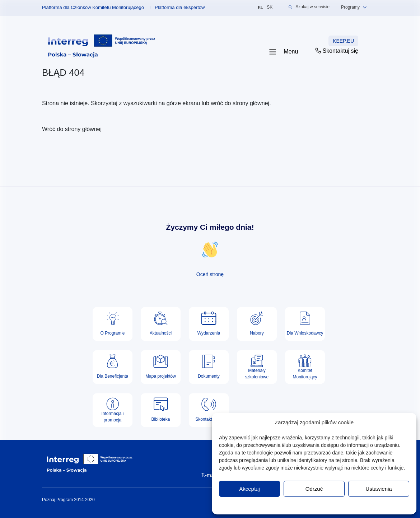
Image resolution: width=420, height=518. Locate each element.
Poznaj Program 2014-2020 (68, 500)
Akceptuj (249, 489)
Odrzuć (314, 489)
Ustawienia (379, 489)
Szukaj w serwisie (309, 7)
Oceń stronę (210, 274)
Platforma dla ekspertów (180, 7)
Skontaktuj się (336, 51)
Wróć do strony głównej (72, 129)
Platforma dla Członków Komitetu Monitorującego (93, 7)
